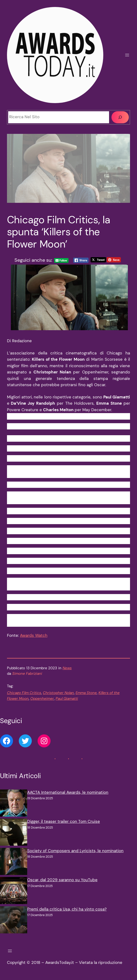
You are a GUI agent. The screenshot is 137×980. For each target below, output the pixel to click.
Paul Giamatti (67, 699)
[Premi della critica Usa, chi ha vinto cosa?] (14, 921)
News (67, 668)
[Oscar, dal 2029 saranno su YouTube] (14, 892)
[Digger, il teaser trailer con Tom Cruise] (14, 833)
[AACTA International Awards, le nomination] (14, 804)
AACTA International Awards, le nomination (68, 792)
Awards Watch (34, 636)
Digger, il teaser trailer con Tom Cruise (64, 822)
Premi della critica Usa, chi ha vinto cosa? (67, 909)
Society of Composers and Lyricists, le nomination (75, 851)
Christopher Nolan (58, 693)
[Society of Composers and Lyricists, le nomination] (14, 862)
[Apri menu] (127, 55)
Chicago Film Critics (24, 693)
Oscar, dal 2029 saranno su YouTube (62, 880)
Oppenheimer (42, 699)
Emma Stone (86, 693)
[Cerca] (120, 117)
